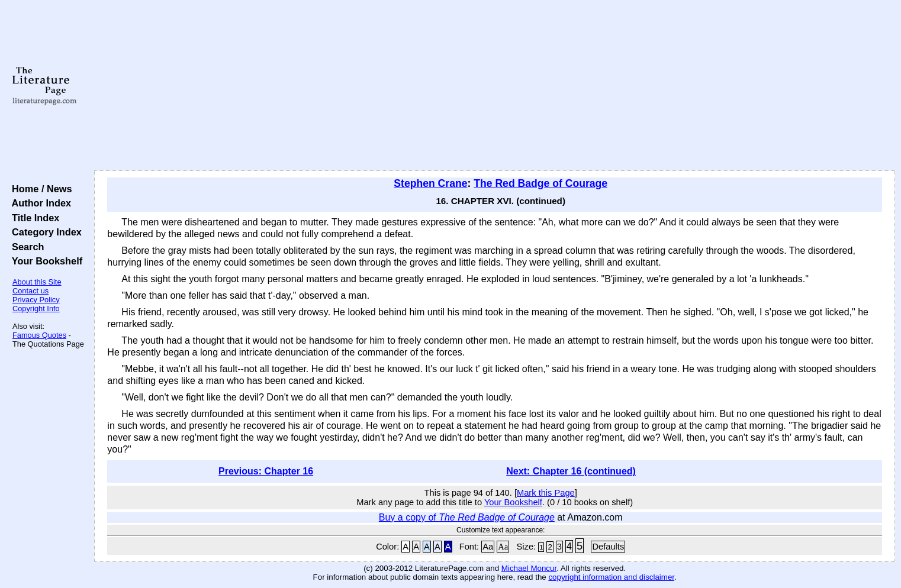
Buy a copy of (467, 517)
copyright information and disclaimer (611, 577)
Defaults (608, 547)
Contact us (30, 291)
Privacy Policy (36, 300)
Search (25, 247)
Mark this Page (546, 493)
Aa (488, 547)
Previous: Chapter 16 (266, 471)
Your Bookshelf (44, 261)
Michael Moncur (529, 568)
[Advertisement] (495, 86)
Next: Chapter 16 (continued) (571, 471)
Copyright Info (36, 308)
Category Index (44, 232)
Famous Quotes (39, 335)
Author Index (39, 203)
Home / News (39, 189)
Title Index (33, 218)
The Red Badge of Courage (540, 183)
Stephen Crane (430, 183)
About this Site (37, 282)
